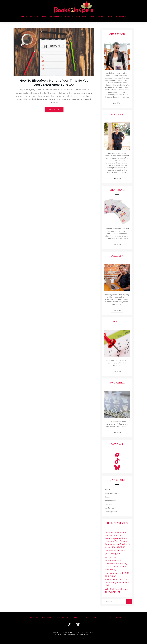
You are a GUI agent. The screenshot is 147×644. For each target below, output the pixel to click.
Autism (107, 489)
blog (109, 618)
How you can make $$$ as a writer (117, 575)
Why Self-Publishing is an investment (116, 590)
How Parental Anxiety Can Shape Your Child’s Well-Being (117, 567)
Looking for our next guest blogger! (115, 552)
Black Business (111, 493)
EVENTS (98, 618)
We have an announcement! (113, 559)
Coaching (108, 504)
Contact (120, 618)
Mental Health (110, 508)
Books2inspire (110, 501)
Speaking (63, 618)
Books (107, 497)
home (24, 618)
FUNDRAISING (81, 618)
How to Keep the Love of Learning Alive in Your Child (117, 582)
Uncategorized (111, 512)
